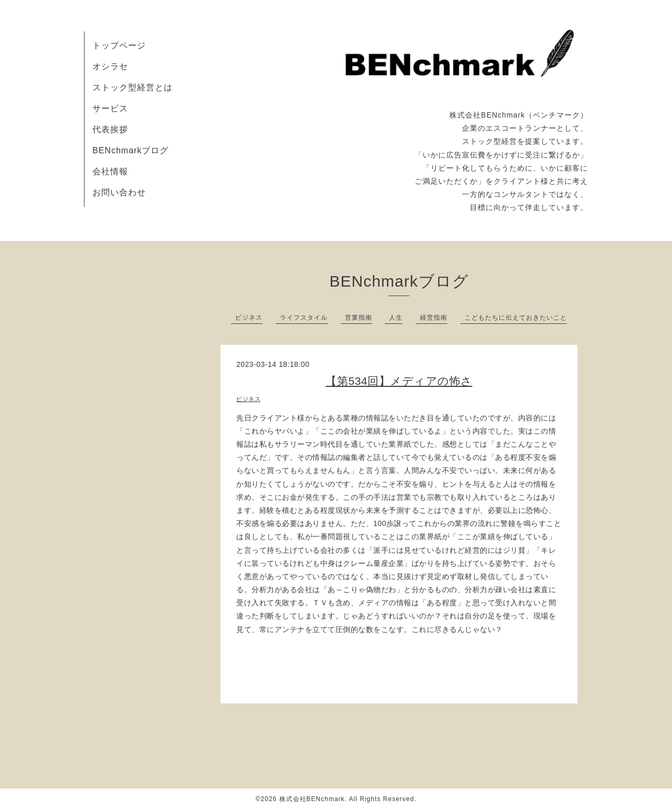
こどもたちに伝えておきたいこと (516, 318)
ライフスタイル (304, 318)
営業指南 (359, 318)
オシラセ (110, 66)
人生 (396, 318)
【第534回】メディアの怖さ (399, 381)
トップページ (119, 45)
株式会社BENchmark (312, 799)
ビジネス (249, 318)
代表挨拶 (110, 129)
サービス (110, 108)
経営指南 (434, 318)
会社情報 (110, 171)
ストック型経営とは (133, 87)
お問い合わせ (119, 192)
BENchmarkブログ (130, 150)
